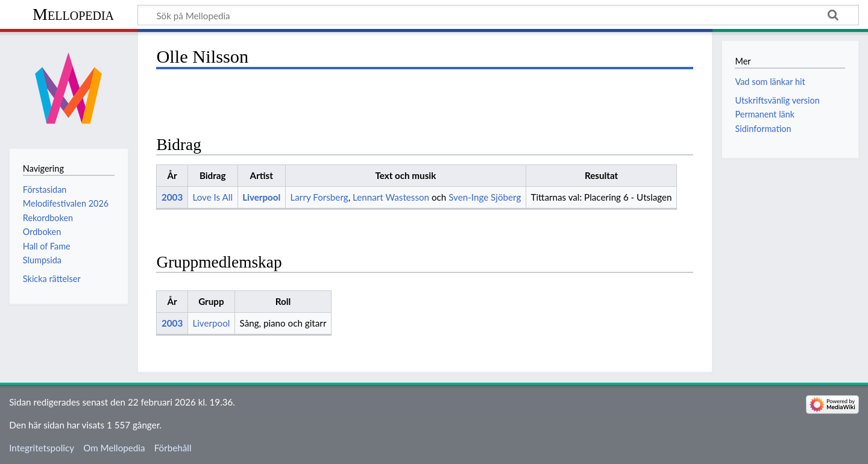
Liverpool (261, 197)
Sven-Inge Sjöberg (485, 197)
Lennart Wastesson (391, 197)
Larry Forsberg (319, 197)
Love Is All (212, 197)
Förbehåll (173, 448)
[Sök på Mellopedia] (498, 15)
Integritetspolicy (42, 448)
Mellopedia (73, 14)
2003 (172, 197)
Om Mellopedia (114, 448)
